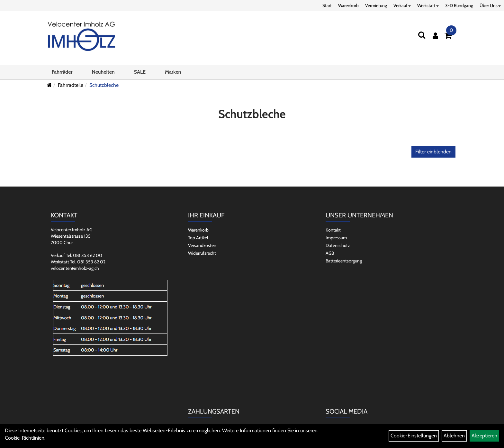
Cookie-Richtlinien (25, 438)
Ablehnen (454, 436)
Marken (173, 72)
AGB (330, 253)
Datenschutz (338, 245)
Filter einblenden (433, 152)
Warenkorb (348, 5)
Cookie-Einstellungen (414, 436)
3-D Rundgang (459, 5)
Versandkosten (202, 245)
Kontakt (333, 230)
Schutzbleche (104, 85)
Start (327, 5)
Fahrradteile (71, 85)
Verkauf (402, 5)
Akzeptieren (484, 436)
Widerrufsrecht (202, 253)
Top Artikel (198, 238)
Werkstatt (428, 5)
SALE (140, 72)
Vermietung (376, 5)
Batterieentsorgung (344, 261)
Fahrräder (62, 72)
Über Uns (490, 5)
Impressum (336, 238)
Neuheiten (103, 72)
